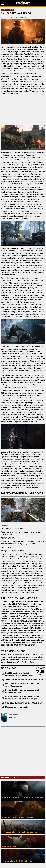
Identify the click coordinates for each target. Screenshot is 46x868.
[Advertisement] (23, 751)
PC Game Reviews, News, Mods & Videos (23, 3)
